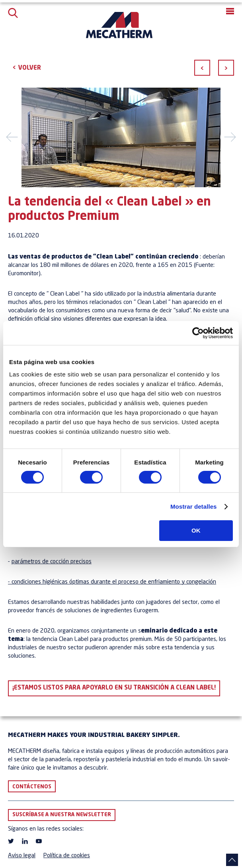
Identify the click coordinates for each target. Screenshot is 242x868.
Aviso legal (22, 856)
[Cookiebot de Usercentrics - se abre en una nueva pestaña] (198, 333)
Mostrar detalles (194, 506)
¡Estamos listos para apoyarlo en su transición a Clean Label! (114, 688)
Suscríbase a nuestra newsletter (62, 815)
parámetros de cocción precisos (52, 562)
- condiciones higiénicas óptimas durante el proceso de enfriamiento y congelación (112, 582)
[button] (230, 11)
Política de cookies (67, 856)
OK (196, 530)
